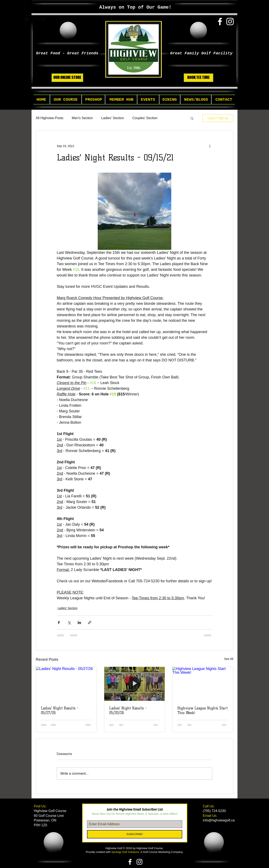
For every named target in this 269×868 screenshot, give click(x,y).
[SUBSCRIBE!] (135, 834)
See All (229, 659)
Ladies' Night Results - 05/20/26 (128, 710)
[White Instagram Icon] (230, 22)
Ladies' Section (113, 118)
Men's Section (82, 118)
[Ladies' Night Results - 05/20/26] (135, 684)
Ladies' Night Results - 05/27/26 (60, 710)
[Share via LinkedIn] (79, 622)
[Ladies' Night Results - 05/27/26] (66, 684)
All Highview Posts (50, 118)
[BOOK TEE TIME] (198, 78)
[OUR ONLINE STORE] (67, 78)
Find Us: (41, 806)
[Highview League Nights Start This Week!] (203, 684)
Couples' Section (145, 118)
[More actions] (210, 146)
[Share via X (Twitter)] (69, 622)
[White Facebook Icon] (220, 22)
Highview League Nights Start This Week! (202, 710)
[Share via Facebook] (59, 622)
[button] (66, 100)
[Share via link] (90, 622)
